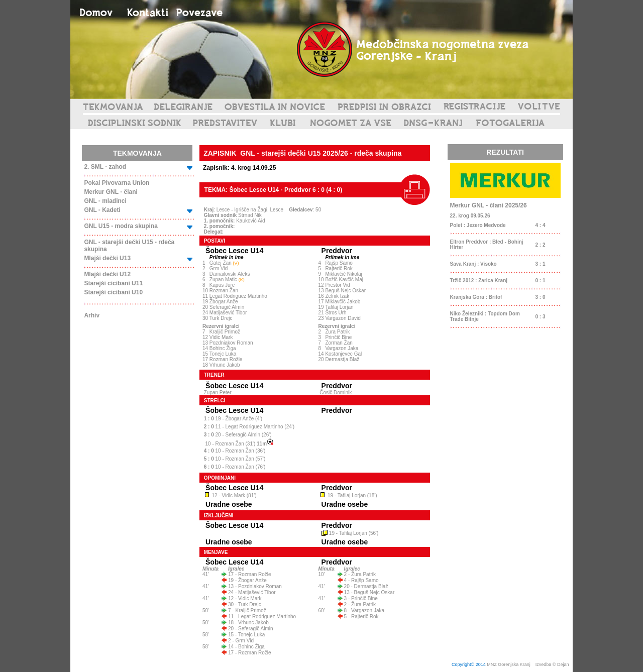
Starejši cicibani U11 (113, 283)
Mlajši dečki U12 (107, 274)
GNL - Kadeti (102, 210)
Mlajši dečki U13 (107, 258)
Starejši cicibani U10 (113, 292)
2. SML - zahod (105, 167)
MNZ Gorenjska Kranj (509, 664)
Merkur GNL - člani (111, 192)
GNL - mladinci (105, 201)
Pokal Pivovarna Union (117, 183)
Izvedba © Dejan (553, 664)
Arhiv (92, 315)
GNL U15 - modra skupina (121, 226)
